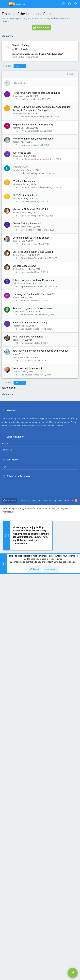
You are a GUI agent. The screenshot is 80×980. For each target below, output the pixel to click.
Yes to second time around (27, 448)
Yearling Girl (18, 207)
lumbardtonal (32, 136)
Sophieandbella (20, 391)
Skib (24, 440)
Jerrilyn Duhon (19, 292)
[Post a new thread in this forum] (44, 163)
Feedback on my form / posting (30, 402)
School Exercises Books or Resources (33, 360)
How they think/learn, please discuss (33, 218)
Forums (5, 850)
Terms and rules (40, 907)
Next (20, 145)
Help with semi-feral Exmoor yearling (33, 204)
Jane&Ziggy (27, 408)
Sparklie (16, 320)
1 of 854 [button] (7, 145)
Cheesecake (18, 175)
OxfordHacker (19, 306)
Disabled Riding (20, 125)
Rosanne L (18, 235)
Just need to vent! (22, 232)
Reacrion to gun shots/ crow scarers (32, 388)
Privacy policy (56, 907)
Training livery (20, 246)
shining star (18, 437)
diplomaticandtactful (31, 196)
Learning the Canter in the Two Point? (33, 374)
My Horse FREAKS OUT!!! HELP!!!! (31, 289)
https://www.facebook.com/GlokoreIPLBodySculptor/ (37, 133)
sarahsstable (19, 264)
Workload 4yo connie (24, 261)
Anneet (16, 377)
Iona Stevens (19, 193)
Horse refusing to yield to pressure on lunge (36, 172)
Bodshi (24, 380)
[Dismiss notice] (49, 931)
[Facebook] (3, 922)
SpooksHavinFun (29, 338)
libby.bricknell (19, 250)
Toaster (16, 405)
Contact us (7, 856)
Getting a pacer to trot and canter (31, 317)
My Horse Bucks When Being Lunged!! (33, 331)
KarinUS (16, 451)
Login (4, 873)
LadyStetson (27, 295)
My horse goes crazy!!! (25, 345)
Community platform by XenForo (31, 915)
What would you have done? (28, 416)
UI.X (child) (9, 907)
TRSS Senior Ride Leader (26, 275)
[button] (5, 4)
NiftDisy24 (17, 278)
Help (67, 907)
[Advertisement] (40, 79)
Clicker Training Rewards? (27, 303)
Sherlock (26, 323)
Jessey (16, 221)
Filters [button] (70, 153)
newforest (26, 224)
